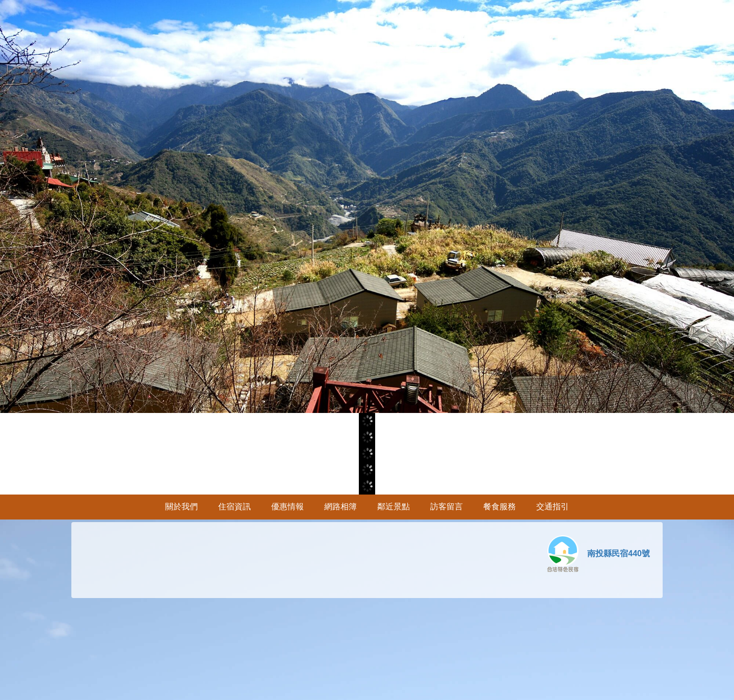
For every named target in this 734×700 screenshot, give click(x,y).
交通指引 (553, 507)
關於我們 (181, 507)
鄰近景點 (394, 507)
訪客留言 (447, 507)
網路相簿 (340, 507)
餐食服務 (500, 507)
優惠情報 (287, 507)
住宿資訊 (234, 507)
